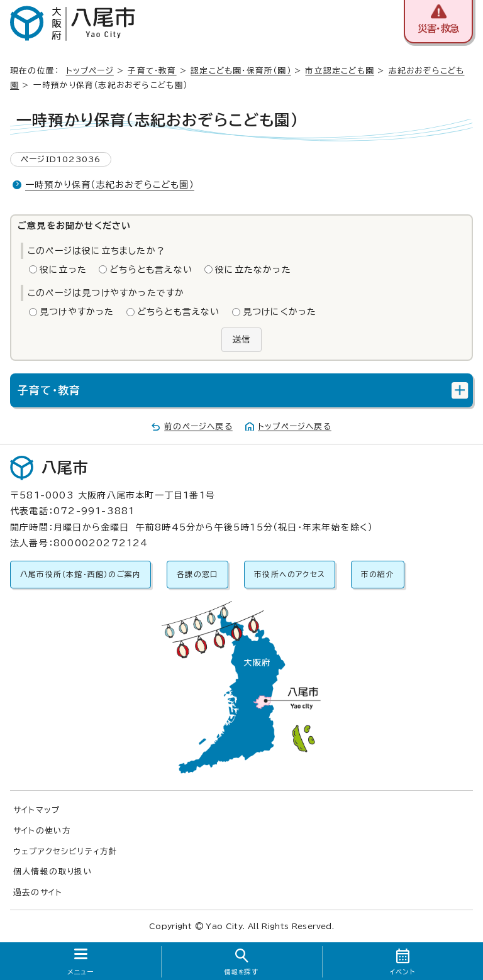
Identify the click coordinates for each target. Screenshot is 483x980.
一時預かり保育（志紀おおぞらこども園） (110, 185)
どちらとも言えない (151, 270)
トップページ (90, 71)
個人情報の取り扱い (53, 872)
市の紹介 (378, 574)
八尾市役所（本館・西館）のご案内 (80, 574)
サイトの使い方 (42, 831)
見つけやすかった (77, 312)
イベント (403, 972)
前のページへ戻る (198, 427)
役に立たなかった (253, 270)
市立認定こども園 (340, 71)
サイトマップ (36, 810)
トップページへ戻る (295, 427)
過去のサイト (38, 892)
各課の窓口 (197, 574)
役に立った (63, 270)
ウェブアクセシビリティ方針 (66, 851)
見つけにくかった (280, 312)
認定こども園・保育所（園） (241, 71)
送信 (241, 339)
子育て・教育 (152, 71)
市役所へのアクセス (290, 574)
